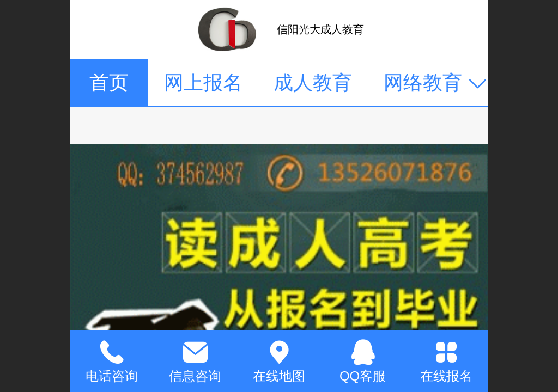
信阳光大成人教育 (320, 29)
